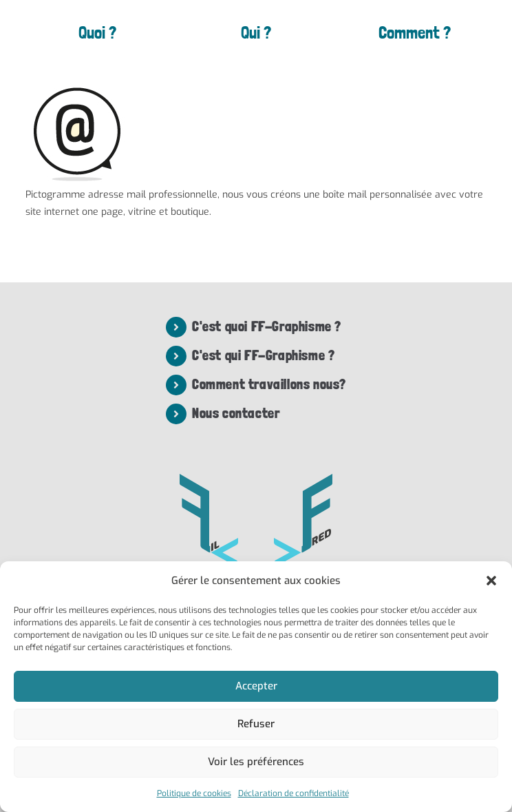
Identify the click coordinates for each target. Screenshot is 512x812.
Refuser (256, 724)
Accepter (256, 686)
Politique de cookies (194, 793)
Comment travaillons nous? (269, 384)
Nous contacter (236, 413)
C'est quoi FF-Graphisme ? (267, 326)
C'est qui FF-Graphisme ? (263, 355)
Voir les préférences (256, 762)
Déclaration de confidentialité (294, 793)
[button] (491, 581)
